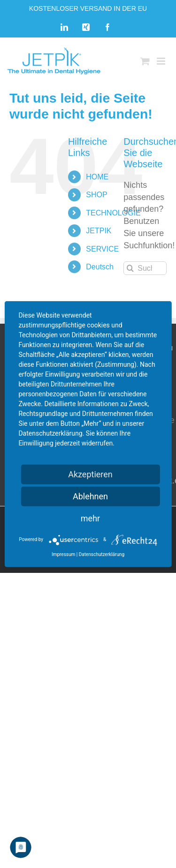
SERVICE (102, 249)
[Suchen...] (145, 268)
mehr (90, 518)
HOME (97, 177)
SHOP (96, 195)
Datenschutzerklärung (102, 554)
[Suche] (130, 268)
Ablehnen (90, 496)
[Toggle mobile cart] (145, 61)
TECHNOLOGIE (113, 213)
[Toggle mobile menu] (162, 61)
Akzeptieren (90, 474)
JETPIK (99, 231)
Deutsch (100, 267)
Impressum (63, 554)
